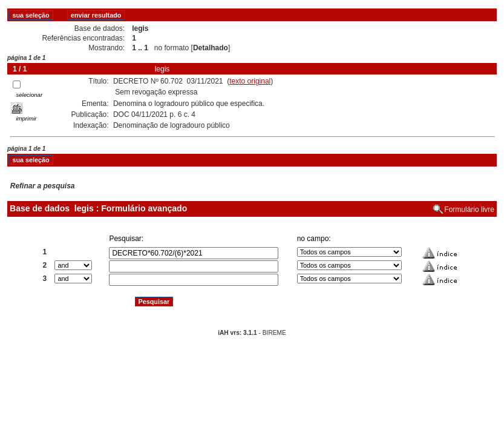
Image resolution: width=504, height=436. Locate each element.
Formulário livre (469, 210)
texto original (250, 81)
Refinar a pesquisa (43, 186)
